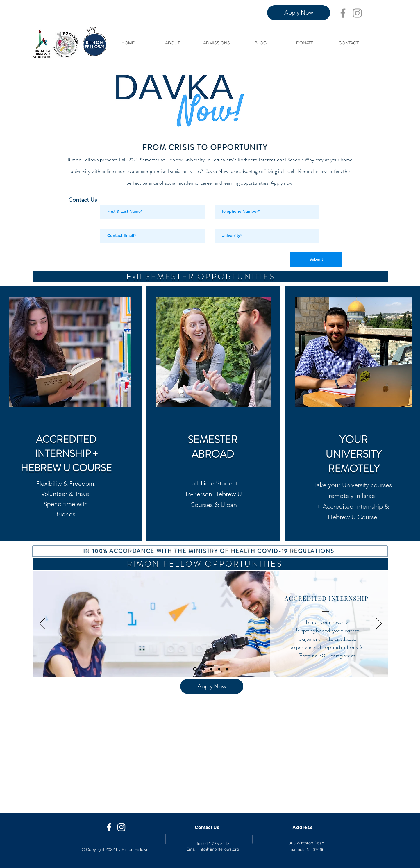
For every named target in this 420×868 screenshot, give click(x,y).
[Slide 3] (219, 669)
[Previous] (42, 624)
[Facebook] (343, 13)
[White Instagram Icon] (121, 827)
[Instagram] (357, 13)
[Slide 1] (203, 669)
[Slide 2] (211, 669)
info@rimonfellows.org (219, 849)
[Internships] (195, 669)
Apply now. (282, 183)
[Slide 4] (227, 669)
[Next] (379, 624)
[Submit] (316, 260)
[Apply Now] (299, 13)
